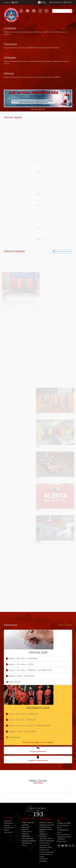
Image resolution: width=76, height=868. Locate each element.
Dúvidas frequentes (28, 823)
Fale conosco (8, 832)
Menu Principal (9, 818)
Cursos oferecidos (28, 838)
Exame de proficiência (29, 841)
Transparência (8, 828)
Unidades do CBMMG (64, 823)
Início (59, 821)
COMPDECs (61, 839)
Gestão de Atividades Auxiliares (28, 819)
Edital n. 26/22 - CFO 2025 (21, 676)
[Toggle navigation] (13, 15)
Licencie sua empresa (46, 823)
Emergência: (11, 2)
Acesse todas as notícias (62, 251)
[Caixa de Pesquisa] (61, 10)
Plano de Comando (63, 834)
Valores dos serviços (46, 838)
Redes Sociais (62, 841)
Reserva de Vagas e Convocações (38, 742)
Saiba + (6, 40)
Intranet (68, 2)
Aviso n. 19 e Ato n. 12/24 (21, 664)
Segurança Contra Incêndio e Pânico (45, 819)
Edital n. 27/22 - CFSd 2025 (22, 732)
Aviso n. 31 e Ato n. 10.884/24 (23, 714)
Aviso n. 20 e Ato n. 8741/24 (22, 720)
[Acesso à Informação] (42, 2)
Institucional (8, 821)
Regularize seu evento (47, 825)
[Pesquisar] (71, 11)
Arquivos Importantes (38, 760)
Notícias (6, 830)
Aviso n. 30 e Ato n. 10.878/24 (23, 659)
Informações (15, 682)
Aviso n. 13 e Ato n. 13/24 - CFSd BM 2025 (29, 726)
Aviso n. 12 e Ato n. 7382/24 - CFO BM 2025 (30, 670)
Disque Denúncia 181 (64, 837)
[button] (9, 98)
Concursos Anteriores (65, 625)
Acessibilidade (56, 2)
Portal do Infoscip (45, 827)
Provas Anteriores (38, 751)
